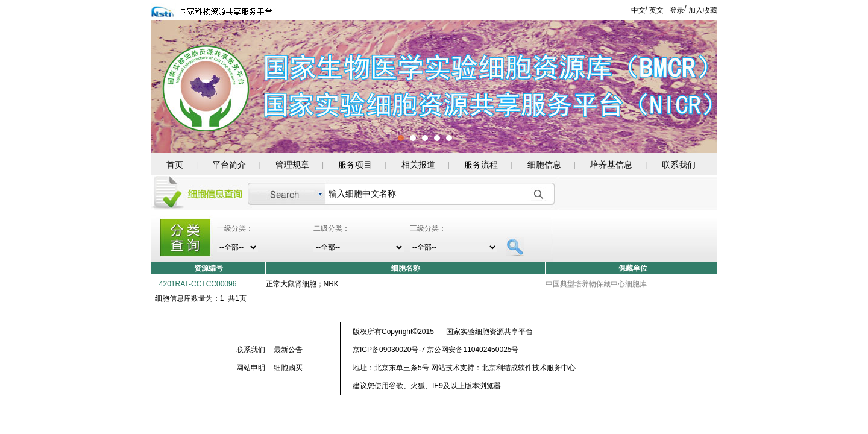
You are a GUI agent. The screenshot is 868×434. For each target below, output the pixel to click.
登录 (677, 10)
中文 (638, 10)
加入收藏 (703, 10)
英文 (656, 10)
